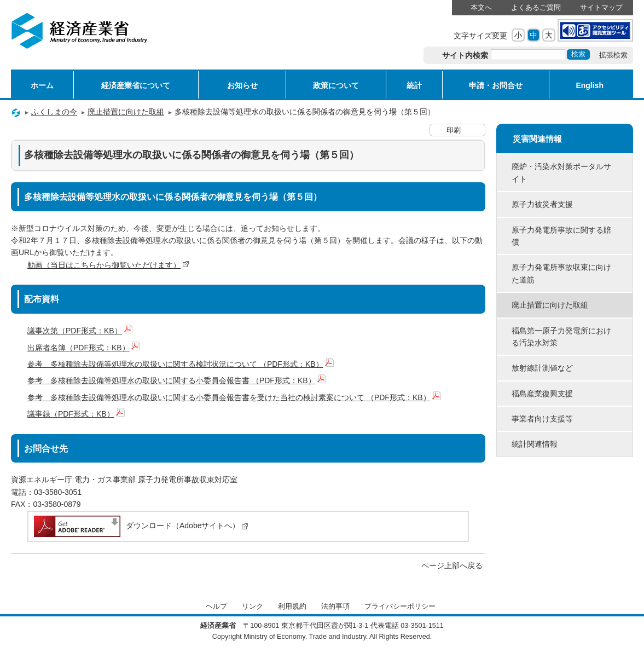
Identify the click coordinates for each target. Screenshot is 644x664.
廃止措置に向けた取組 (126, 112)
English (590, 85)
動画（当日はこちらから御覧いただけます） (108, 265)
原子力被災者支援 (542, 204)
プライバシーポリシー (400, 607)
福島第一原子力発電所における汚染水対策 (561, 337)
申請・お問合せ (496, 85)
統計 (414, 85)
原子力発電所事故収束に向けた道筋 (561, 273)
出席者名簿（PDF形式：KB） (84, 348)
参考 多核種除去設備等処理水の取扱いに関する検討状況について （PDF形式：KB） (181, 364)
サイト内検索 (465, 55)
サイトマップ (601, 8)
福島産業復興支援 (542, 394)
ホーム (42, 85)
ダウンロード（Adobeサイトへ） (140, 526)
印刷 (454, 130)
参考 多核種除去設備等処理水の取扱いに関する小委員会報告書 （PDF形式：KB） (177, 380)
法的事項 (335, 607)
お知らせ (242, 85)
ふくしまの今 (54, 112)
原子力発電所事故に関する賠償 (561, 236)
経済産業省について (136, 85)
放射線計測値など (542, 368)
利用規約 (292, 607)
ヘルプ (216, 607)
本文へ (481, 8)
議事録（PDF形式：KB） (76, 414)
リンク (253, 607)
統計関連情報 (535, 444)
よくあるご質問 (536, 8)
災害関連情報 (537, 139)
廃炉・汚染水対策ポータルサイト (561, 172)
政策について (336, 85)
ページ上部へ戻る (452, 565)
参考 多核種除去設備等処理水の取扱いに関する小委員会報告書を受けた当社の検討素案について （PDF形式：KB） (234, 397)
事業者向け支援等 (542, 419)
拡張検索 (613, 55)
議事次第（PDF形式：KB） (80, 331)
